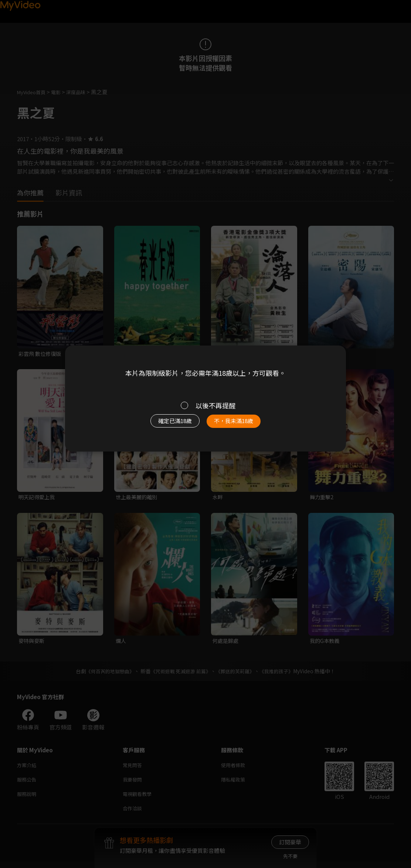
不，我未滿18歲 (242, 425)
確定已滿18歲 (167, 425)
